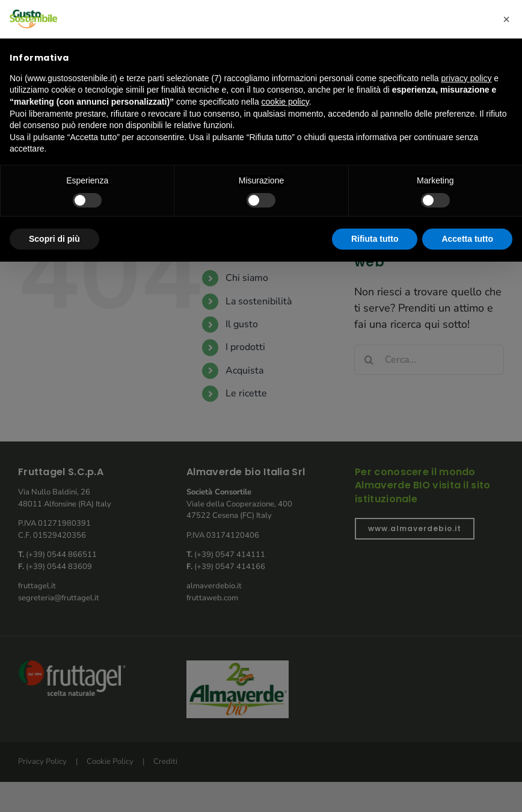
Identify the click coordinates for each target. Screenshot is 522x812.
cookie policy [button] (285, 102)
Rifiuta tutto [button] (375, 239)
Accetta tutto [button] (467, 239)
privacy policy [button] (466, 78)
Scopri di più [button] (54, 239)
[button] (506, 19)
